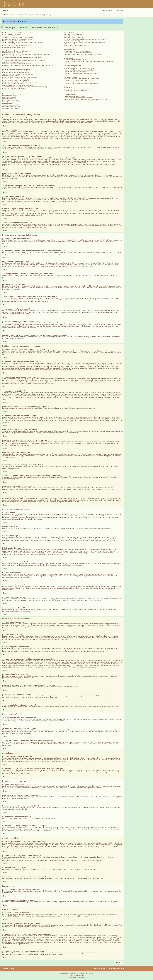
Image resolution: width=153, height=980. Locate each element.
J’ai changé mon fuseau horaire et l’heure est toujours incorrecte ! (22, 57)
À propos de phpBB (73, 916)
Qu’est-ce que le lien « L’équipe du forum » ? (76, 46)
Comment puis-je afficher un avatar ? (13, 62)
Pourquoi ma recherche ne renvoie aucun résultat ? (79, 68)
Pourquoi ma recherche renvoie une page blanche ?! (79, 70)
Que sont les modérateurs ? (72, 36)
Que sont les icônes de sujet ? (11, 108)
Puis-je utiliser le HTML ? (9, 97)
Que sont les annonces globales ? (12, 102)
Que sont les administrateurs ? (73, 34)
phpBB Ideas (107, 925)
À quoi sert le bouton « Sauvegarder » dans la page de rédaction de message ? (25, 87)
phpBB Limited (58, 914)
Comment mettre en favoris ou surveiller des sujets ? (79, 80)
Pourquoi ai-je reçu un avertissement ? (14, 84)
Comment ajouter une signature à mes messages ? (18, 74)
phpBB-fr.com (80, 975)
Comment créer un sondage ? (11, 76)
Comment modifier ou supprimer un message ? (16, 73)
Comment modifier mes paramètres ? (13, 53)
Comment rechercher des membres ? (75, 72)
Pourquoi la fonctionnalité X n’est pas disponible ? (78, 98)
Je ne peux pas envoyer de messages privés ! (77, 51)
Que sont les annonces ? (10, 103)
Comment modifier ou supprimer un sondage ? (16, 79)
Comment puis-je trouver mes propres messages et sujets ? (81, 73)
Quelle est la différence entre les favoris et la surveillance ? (81, 79)
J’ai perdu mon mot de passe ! (11, 44)
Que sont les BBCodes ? (9, 96)
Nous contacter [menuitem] (99, 969)
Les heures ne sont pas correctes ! (13, 56)
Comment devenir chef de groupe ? (74, 41)
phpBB (17, 289)
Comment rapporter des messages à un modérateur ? (18, 85)
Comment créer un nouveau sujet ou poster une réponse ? (19, 71)
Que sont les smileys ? (9, 99)
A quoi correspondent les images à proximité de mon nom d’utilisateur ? (23, 61)
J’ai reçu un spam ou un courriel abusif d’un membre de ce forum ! (83, 54)
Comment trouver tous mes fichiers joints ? (76, 91)
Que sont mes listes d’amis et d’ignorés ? (76, 60)
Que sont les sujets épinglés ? (11, 105)
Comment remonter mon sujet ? (12, 90)
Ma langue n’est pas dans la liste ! (12, 59)
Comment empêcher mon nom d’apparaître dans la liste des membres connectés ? (27, 54)
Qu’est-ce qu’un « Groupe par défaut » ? (75, 44)
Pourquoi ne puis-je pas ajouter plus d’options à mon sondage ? (21, 77)
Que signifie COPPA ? (8, 36)
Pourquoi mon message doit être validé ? (14, 88)
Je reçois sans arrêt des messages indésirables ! (78, 53)
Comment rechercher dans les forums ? (75, 67)
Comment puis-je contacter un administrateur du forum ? (80, 101)
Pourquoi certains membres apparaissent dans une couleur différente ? (85, 42)
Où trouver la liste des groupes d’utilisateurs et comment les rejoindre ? (85, 39)
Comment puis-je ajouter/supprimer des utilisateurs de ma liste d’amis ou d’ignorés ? (89, 61)
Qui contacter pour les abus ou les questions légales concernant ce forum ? (86, 99)
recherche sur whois (18, 937)
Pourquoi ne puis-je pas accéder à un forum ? (16, 80)
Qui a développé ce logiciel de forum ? (75, 96)
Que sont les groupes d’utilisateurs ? (74, 38)
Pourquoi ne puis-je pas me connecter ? (14, 41)
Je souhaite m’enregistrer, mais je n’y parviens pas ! (18, 38)
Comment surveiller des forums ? (73, 82)
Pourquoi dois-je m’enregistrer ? (12, 34)
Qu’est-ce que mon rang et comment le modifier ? (17, 64)
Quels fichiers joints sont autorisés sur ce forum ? (78, 89)
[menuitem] (5, 11)
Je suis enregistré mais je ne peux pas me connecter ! (18, 39)
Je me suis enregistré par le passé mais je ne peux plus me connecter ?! (24, 42)
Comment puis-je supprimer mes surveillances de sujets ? (81, 84)
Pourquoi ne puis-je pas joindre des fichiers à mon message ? (20, 82)
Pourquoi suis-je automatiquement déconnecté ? (17, 46)
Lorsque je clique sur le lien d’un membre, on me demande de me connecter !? (28, 65)
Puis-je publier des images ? (10, 100)
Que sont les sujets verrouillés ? (12, 107)
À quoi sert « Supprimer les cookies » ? (14, 47)
